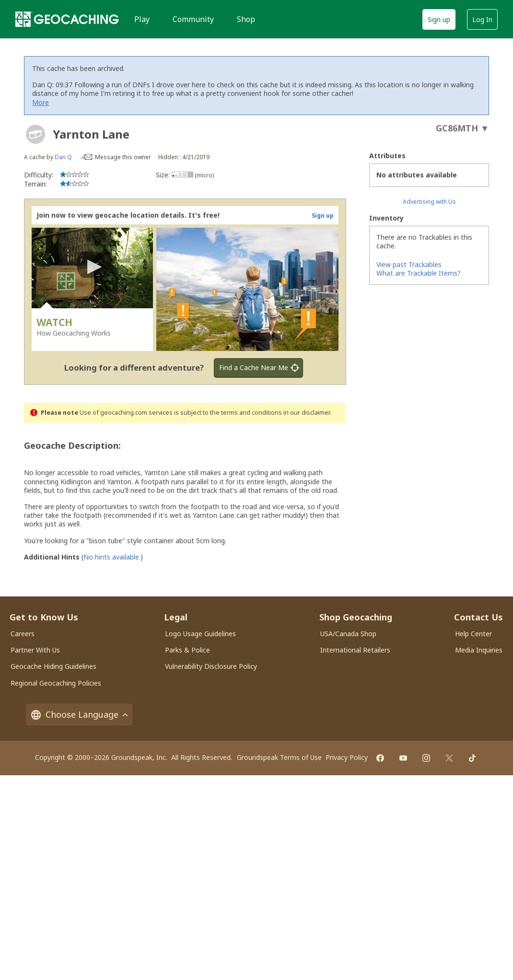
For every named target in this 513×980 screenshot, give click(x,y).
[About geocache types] (35, 134)
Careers (23, 634)
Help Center (473, 634)
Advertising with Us (429, 202)
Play (142, 19)
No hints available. (112, 557)
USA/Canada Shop (348, 634)
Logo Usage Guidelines (200, 634)
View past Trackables (409, 264)
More (41, 102)
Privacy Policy (347, 757)
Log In (482, 19)
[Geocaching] (67, 19)
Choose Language (79, 715)
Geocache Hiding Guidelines (53, 666)
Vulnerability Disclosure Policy (211, 666)
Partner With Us (35, 650)
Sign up (439, 19)
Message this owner (123, 157)
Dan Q (63, 157)
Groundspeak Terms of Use (279, 757)
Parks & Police (187, 650)
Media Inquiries (479, 650)
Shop (246, 19)
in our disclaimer (307, 413)
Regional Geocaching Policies (56, 683)
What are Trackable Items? (419, 273)
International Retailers (355, 650)
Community (193, 19)
